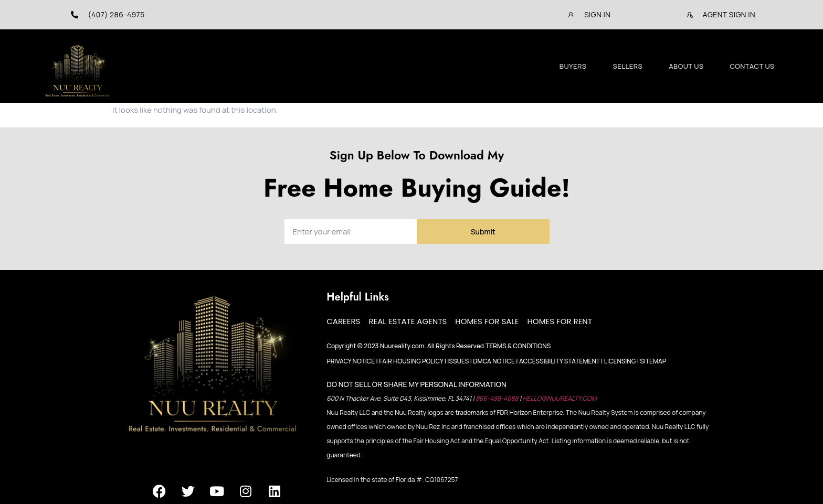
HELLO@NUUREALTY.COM (560, 398)
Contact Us (752, 66)
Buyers (573, 66)
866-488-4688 (498, 398)
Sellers (628, 66)
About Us (686, 66)
